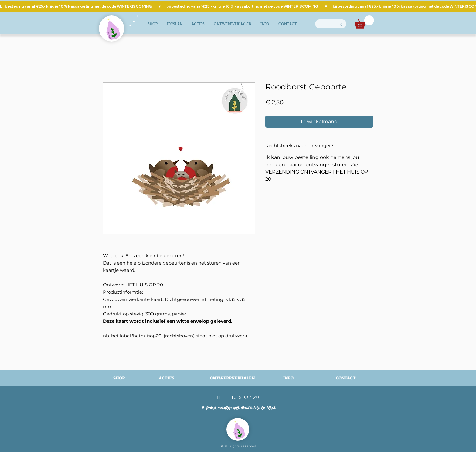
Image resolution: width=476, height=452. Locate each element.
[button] (364, 22)
